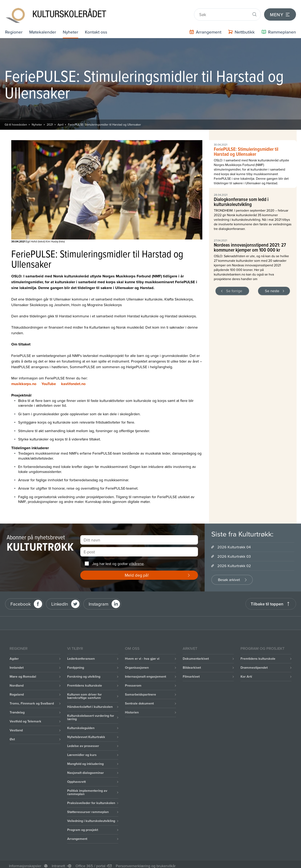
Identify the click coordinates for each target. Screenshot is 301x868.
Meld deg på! (137, 572)
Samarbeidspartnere (140, 691)
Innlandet (17, 664)
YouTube (49, 380)
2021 (50, 121)
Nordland (17, 682)
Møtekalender (43, 28)
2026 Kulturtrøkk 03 (234, 553)
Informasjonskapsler (25, 862)
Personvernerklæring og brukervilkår (146, 862)
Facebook (21, 600)
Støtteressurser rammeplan (88, 809)
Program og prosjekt (83, 826)
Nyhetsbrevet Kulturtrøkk (86, 734)
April (60, 121)
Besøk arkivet (229, 576)
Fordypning (76, 664)
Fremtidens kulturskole (85, 682)
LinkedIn (60, 600)
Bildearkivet (192, 664)
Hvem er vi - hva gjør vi (142, 655)
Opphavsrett (76, 778)
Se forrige (234, 287)
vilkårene (136, 560)
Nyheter (72, 28)
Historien (132, 709)
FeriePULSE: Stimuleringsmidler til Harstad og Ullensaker (105, 121)
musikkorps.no (24, 380)
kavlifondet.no (73, 380)
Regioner (14, 28)
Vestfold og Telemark (25, 718)
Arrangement (77, 835)
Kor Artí (246, 673)
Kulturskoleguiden (81, 725)
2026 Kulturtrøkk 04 (234, 544)
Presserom (133, 682)
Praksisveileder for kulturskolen (91, 800)
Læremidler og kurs (82, 751)
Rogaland (17, 691)
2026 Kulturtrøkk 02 (234, 562)
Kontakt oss (98, 28)
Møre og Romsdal (23, 673)
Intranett (58, 862)
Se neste (272, 287)
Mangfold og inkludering (85, 760)
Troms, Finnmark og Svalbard (32, 700)
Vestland (16, 727)
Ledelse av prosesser (83, 743)
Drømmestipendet (254, 664)
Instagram (99, 600)
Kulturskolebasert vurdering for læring (91, 714)
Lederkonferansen (81, 655)
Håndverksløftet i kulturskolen (90, 703)
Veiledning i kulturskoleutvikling (91, 817)
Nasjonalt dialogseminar (86, 769)
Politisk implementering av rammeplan (87, 789)
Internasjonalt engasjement (145, 673)
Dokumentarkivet (196, 655)
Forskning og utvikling (84, 673)
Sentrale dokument (139, 700)
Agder (14, 655)
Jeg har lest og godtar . (118, 560)
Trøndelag (17, 709)
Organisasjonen (137, 664)
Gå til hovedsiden (16, 121)
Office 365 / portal (90, 862)
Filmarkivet (191, 673)
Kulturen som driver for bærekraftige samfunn (84, 693)
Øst (12, 736)
